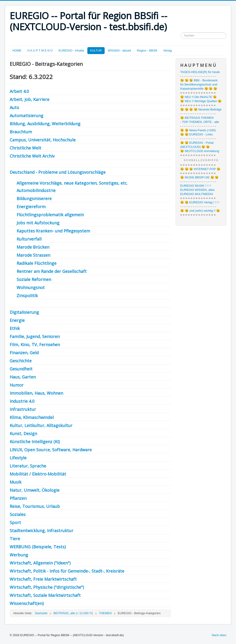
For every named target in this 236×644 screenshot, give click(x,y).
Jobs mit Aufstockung (38, 223)
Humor (17, 385)
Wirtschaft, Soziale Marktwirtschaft (45, 595)
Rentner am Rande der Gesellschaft (52, 271)
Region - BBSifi (147, 50)
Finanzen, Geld (24, 353)
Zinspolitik (27, 296)
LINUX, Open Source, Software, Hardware (51, 450)
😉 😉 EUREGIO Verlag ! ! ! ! (200, 202)
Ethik (15, 328)
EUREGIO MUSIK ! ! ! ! (196, 186)
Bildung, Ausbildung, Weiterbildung (45, 124)
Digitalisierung (24, 312)
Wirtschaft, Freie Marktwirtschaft (43, 579)
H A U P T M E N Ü (40, 50)
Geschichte (21, 361)
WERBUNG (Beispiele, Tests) (38, 547)
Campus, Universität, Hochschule (43, 140)
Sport (15, 522)
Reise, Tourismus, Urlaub (35, 506)
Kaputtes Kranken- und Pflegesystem (53, 231)
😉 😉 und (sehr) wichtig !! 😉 (200, 211)
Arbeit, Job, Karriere (29, 99)
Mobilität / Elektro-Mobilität (38, 474)
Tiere (15, 539)
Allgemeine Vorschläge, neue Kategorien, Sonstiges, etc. (72, 183)
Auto (14, 107)
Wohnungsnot (31, 287)
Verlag (167, 50)
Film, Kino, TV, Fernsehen (35, 345)
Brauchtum (21, 132)
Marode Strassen (33, 255)
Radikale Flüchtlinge (37, 263)
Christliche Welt (25, 148)
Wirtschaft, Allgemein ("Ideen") (40, 563)
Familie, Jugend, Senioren (35, 336)
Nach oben (219, 635)
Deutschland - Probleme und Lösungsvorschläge (58, 172)
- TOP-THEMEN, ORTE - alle (200, 122)
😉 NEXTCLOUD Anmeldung (200, 151)
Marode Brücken (33, 247)
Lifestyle (18, 458)
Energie (17, 320)
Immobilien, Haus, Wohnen (36, 393)
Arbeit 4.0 (19, 91)
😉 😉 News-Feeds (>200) (198, 130)
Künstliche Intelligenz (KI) (35, 442)
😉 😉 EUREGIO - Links (196, 134)
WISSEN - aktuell (119, 50)
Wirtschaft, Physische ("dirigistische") (47, 587)
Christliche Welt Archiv (33, 156)
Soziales (18, 514)
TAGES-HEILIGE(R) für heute (200, 72)
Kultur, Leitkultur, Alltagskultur (41, 425)
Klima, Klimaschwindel (32, 417)
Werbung (19, 555)
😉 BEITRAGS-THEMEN (197, 118)
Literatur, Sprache (28, 466)
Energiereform (31, 207)
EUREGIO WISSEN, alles (197, 190)
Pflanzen (18, 498)
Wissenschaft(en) (27, 603)
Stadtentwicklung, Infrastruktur (42, 531)
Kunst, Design (23, 433)
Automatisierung (27, 116)
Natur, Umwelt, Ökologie (35, 490)
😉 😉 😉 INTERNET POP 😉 (200, 169)
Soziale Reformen (34, 279)
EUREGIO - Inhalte (71, 50)
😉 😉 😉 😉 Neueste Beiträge (201, 109)
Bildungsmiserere (34, 198)
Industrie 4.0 (22, 401)
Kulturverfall (29, 239)
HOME (17, 50)
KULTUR (96, 50)
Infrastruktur (23, 409)
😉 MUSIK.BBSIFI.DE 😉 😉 (199, 177)
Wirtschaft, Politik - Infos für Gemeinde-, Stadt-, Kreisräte (67, 571)
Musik (16, 482)
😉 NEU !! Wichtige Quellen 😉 (201, 101)
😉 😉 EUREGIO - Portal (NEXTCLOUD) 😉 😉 (197, 145)
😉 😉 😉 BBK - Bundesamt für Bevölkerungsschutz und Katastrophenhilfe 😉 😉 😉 (199, 84)
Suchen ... (181, 32)
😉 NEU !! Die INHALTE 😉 (198, 97)
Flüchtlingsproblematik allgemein (50, 215)
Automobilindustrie (36, 190)
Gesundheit (21, 369)
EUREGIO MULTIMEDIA (197, 194)
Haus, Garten (23, 377)
